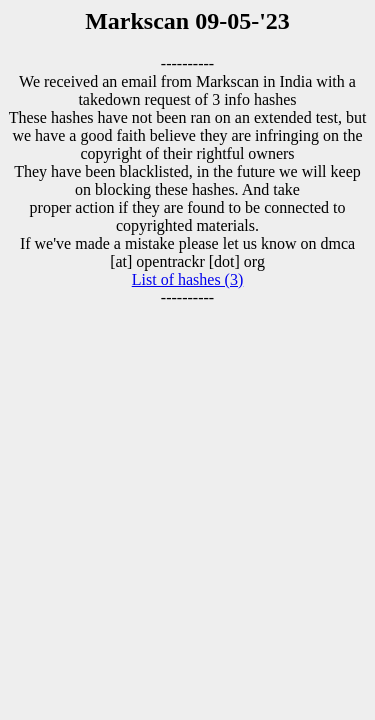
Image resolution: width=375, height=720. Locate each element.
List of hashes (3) (188, 279)
